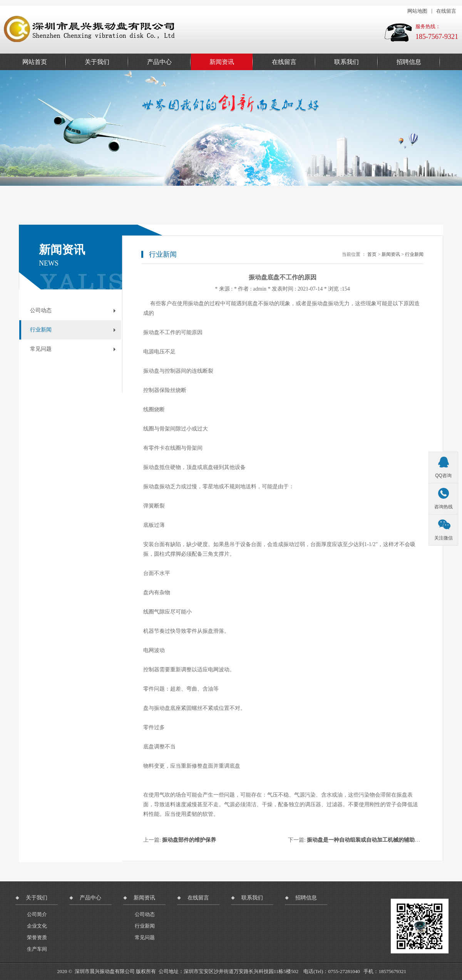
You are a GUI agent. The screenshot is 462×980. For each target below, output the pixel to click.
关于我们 (97, 62)
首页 (372, 254)
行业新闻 (41, 330)
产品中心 (159, 62)
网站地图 (417, 11)
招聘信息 (409, 62)
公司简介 (37, 914)
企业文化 (37, 926)
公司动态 (41, 310)
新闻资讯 (222, 62)
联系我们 (346, 62)
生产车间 (37, 949)
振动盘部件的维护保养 (189, 840)
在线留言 (446, 11)
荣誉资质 (37, 937)
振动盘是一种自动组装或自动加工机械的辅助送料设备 (372, 840)
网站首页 (35, 62)
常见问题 (41, 349)
